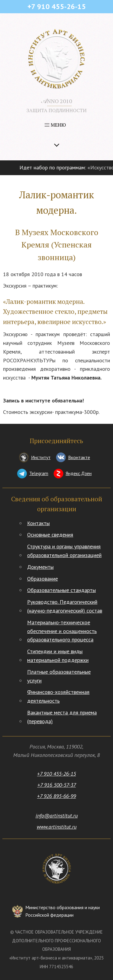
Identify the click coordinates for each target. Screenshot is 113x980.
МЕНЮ (55, 125)
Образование (42, 579)
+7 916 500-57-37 (57, 785)
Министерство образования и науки (63, 912)
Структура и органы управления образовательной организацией (64, 551)
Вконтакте (79, 457)
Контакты (38, 523)
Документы (40, 567)
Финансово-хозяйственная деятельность (58, 696)
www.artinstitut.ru (57, 827)
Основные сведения (50, 535)
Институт (41, 457)
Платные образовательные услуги (59, 676)
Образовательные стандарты (61, 590)
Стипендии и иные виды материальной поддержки (58, 656)
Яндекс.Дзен (79, 473)
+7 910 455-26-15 (56, 774)
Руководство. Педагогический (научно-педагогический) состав (65, 606)
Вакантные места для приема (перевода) (62, 717)
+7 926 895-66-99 (56, 796)
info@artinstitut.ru (57, 816)
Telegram (39, 473)
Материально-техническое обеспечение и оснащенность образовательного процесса (62, 631)
